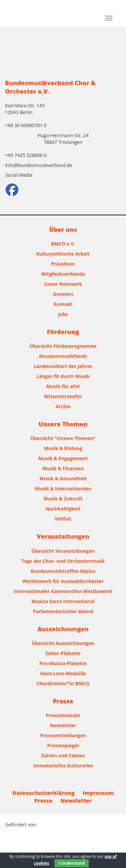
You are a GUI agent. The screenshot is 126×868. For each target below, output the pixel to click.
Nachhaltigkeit (63, 509)
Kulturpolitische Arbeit (63, 254)
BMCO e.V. (63, 244)
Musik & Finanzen (63, 468)
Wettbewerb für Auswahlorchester (63, 581)
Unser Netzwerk (63, 284)
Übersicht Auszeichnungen (63, 643)
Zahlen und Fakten (63, 755)
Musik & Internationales (63, 489)
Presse (43, 801)
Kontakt (63, 304)
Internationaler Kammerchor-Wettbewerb (63, 591)
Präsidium (63, 264)
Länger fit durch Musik (63, 376)
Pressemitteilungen (63, 735)
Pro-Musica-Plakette (63, 663)
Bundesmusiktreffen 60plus (63, 571)
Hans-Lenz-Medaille (63, 673)
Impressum (98, 793)
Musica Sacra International (63, 601)
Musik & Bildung (63, 448)
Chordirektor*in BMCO (63, 683)
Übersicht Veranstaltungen (63, 551)
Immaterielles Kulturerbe (63, 766)
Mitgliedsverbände (63, 274)
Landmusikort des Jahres (63, 366)
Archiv (63, 406)
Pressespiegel (63, 745)
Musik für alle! (63, 386)
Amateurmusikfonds (63, 356)
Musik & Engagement (63, 458)
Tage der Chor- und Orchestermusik (63, 561)
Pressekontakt (63, 715)
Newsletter (63, 725)
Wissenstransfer (63, 396)
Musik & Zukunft (63, 499)
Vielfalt (63, 519)
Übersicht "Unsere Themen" (63, 438)
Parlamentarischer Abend (63, 611)
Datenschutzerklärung (44, 793)
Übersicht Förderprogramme (63, 346)
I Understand (72, 863)
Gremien (63, 294)
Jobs (63, 314)
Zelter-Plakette (63, 653)
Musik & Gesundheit (63, 478)
